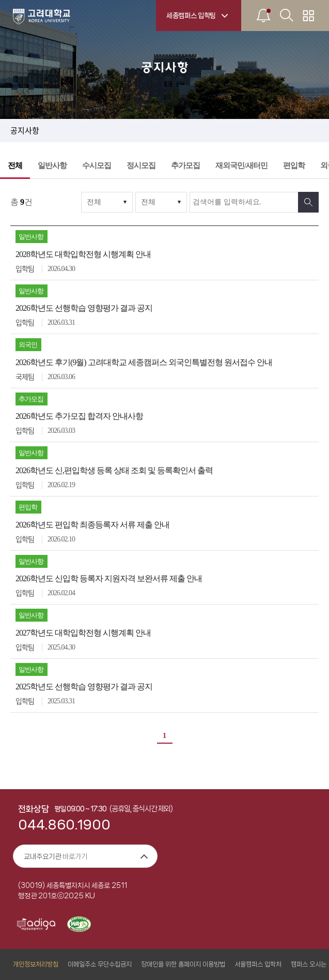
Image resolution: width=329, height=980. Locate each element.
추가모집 (185, 165)
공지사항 (25, 131)
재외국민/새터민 (241, 165)
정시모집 (141, 165)
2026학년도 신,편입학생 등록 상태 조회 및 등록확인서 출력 (114, 470)
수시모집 (97, 165)
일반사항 (52, 165)
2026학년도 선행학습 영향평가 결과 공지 (84, 308)
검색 (308, 202)
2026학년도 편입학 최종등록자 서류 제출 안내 (92, 525)
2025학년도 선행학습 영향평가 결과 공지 (84, 687)
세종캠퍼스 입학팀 (191, 16)
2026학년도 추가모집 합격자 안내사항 (79, 416)
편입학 (294, 165)
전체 (15, 165)
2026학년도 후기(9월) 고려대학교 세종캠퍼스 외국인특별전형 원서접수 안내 (144, 362)
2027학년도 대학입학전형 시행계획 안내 (83, 633)
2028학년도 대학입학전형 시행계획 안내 (83, 254)
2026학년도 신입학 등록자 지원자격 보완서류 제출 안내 (109, 578)
